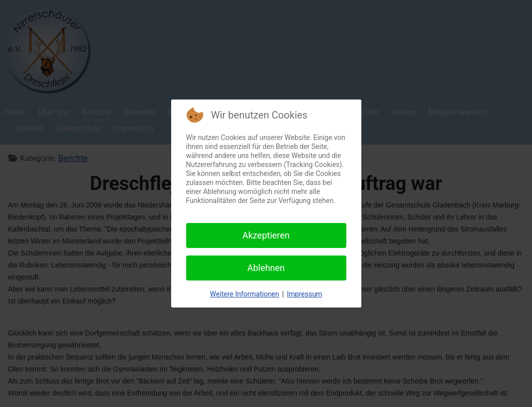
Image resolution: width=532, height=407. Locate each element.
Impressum (304, 294)
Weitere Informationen (244, 294)
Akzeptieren (266, 235)
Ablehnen (266, 268)
